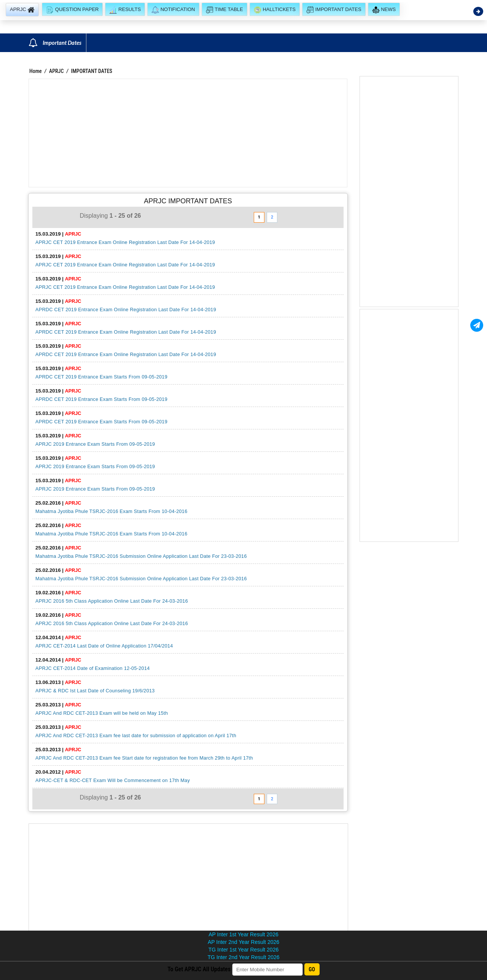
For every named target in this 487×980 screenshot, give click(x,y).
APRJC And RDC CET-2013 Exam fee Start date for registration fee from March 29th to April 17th (144, 758)
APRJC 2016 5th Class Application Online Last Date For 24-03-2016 (112, 601)
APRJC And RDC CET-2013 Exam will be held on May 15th (102, 713)
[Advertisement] (188, 133)
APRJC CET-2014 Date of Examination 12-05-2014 (93, 668)
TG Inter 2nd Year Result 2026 (243, 957)
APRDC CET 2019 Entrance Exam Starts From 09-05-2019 (101, 377)
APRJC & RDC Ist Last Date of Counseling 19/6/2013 (95, 691)
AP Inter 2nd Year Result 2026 (243, 942)
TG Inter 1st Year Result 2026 (243, 950)
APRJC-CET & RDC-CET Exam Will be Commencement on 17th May (113, 781)
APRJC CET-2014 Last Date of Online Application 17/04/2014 (104, 646)
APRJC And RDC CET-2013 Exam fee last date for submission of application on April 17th (136, 736)
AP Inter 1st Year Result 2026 (243, 934)
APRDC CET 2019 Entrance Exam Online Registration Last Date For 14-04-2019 (126, 310)
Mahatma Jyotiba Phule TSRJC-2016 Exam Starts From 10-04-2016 (111, 511)
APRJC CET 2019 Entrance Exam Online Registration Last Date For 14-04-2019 (125, 242)
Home (36, 71)
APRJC (56, 71)
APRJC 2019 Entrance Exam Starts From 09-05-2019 (95, 444)
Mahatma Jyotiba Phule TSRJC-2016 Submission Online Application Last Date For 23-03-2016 (141, 556)
